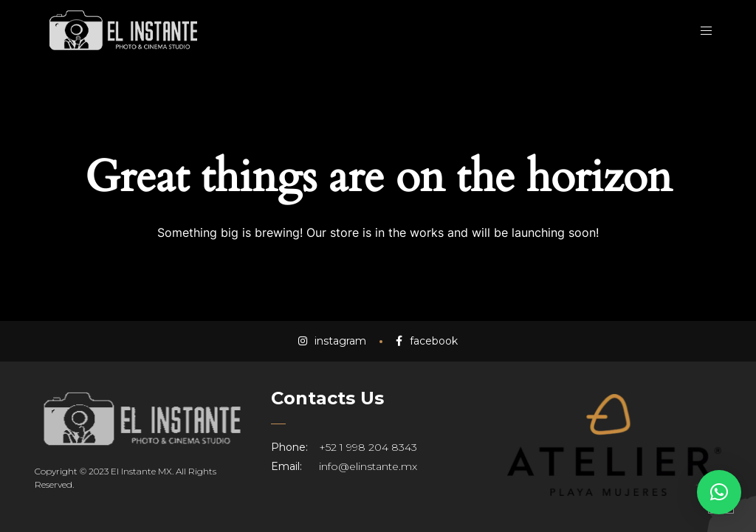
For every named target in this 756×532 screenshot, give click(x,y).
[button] (719, 492)
